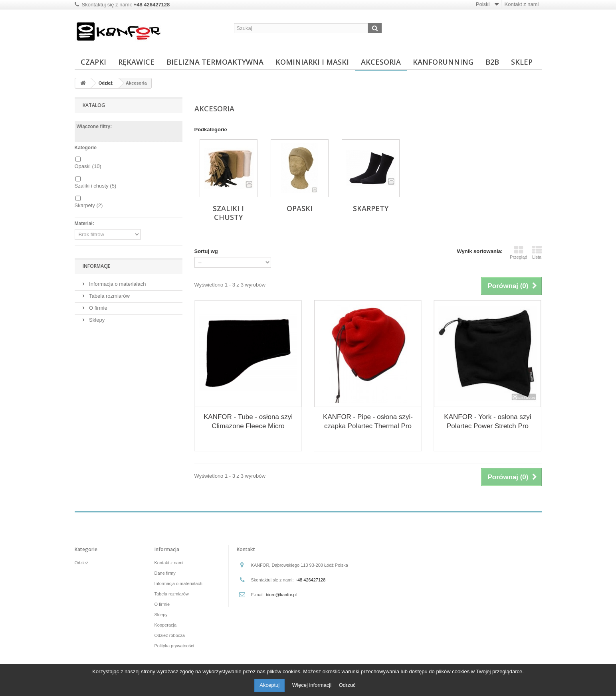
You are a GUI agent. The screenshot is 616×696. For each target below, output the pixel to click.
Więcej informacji (313, 685)
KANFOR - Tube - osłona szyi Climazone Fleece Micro (248, 421)
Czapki (93, 62)
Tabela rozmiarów (109, 296)
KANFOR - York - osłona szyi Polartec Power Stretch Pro (487, 421)
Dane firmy (165, 573)
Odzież (81, 563)
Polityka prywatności (174, 646)
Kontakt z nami (522, 4)
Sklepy (96, 320)
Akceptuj (269, 685)
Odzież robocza (170, 635)
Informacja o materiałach (117, 284)
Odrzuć (347, 685)
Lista (537, 252)
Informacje (96, 266)
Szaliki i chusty (96, 186)
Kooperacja (166, 625)
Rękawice (136, 62)
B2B (492, 62)
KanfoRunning (443, 62)
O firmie (98, 308)
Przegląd (518, 252)
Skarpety (89, 205)
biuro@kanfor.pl (281, 595)
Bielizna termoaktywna (215, 62)
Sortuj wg (206, 251)
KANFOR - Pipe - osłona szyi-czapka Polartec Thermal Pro (368, 421)
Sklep (522, 62)
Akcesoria (381, 62)
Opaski (88, 166)
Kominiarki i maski (312, 62)
